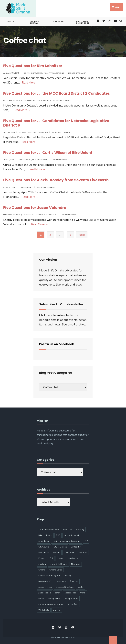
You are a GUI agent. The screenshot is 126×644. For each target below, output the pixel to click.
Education (43, 73)
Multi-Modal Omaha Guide (83, 22)
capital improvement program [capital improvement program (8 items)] (67, 541)
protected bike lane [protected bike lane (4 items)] (65, 587)
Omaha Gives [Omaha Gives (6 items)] (56, 570)
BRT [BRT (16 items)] (58, 535)
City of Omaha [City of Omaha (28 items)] (60, 547)
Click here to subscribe (54, 315)
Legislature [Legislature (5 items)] (73, 558)
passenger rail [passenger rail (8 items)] (45, 581)
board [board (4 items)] (49, 535)
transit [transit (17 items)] (41, 599)
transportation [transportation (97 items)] (71, 599)
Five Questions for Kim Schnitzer (33, 66)
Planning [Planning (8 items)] (74, 581)
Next (82, 235)
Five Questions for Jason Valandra (35, 208)
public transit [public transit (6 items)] (45, 593)
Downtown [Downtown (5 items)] (69, 553)
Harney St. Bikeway (35, 22)
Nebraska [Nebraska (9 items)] (76, 564)
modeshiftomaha (77, 73)
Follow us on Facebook (57, 344)
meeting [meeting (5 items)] (42, 564)
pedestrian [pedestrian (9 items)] (61, 581)
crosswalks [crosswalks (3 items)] (44, 553)
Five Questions (56, 73)
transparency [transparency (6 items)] (54, 599)
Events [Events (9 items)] (41, 558)
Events (10, 21)
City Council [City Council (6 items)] (44, 547)
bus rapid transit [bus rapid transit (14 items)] (72, 535)
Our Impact (59, 21)
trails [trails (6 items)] (83, 593)
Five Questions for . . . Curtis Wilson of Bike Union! (48, 153)
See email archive (74, 324)
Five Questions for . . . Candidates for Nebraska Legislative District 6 (56, 123)
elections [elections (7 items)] (83, 553)
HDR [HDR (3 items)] (51, 558)
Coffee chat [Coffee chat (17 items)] (76, 547)
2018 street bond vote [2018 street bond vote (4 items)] (48, 530)
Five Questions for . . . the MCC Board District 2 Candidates (57, 93)
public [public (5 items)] (80, 587)
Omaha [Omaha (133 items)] (42, 570)
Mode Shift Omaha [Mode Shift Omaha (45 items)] (58, 564)
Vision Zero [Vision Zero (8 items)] (73, 604)
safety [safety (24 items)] (58, 593)
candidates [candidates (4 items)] (44, 541)
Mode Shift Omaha (47, 215)
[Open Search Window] (121, 21)
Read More (30, 83)
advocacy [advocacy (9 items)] (67, 530)
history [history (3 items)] (60, 558)
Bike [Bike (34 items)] (40, 535)
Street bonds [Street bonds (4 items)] (70, 593)
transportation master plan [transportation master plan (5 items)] (51, 604)
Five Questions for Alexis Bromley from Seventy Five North (56, 180)
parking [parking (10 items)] (68, 576)
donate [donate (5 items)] (57, 553)
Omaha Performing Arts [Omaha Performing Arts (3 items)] (49, 576)
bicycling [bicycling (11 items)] (80, 530)
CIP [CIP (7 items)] (86, 541)
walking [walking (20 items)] (57, 610)
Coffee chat (30, 73)
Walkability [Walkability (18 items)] (44, 610)
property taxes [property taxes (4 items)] (45, 587)
